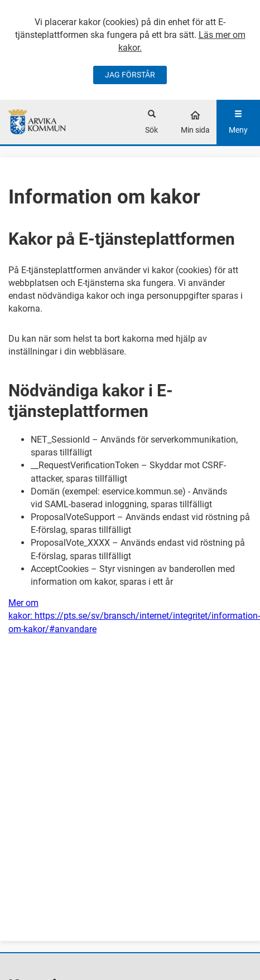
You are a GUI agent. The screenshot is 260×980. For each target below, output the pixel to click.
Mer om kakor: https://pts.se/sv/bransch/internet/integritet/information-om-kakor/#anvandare (134, 616)
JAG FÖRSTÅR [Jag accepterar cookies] (130, 75)
